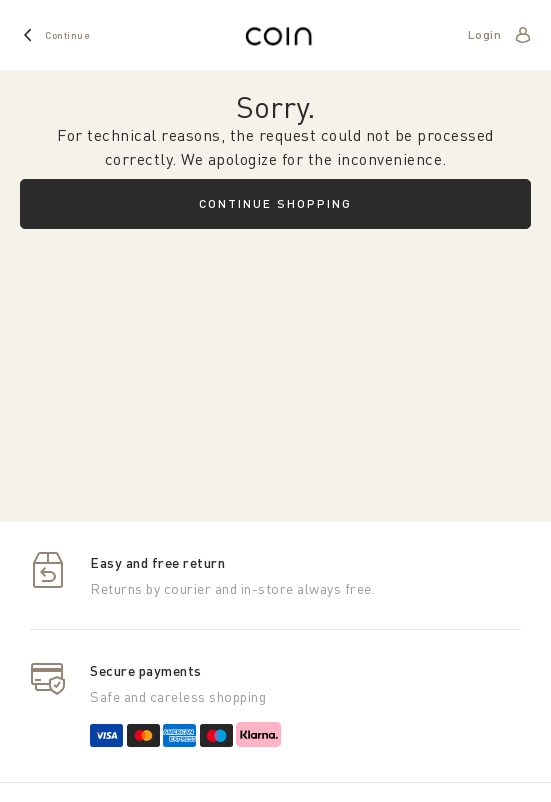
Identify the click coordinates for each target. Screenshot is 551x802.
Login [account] (485, 34)
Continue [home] (67, 35)
